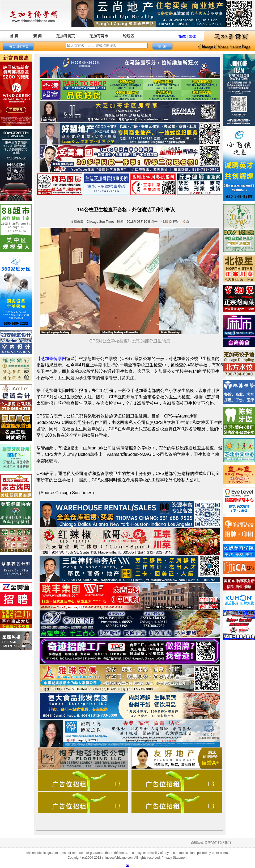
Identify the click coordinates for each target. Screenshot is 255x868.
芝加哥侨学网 (53, 359)
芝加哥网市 (99, 36)
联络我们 (224, 843)
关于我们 (211, 843)
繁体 (192, 36)
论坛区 (129, 36)
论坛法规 (197, 843)
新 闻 (37, 36)
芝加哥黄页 (66, 36)
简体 (182, 36)
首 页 (14, 36)
